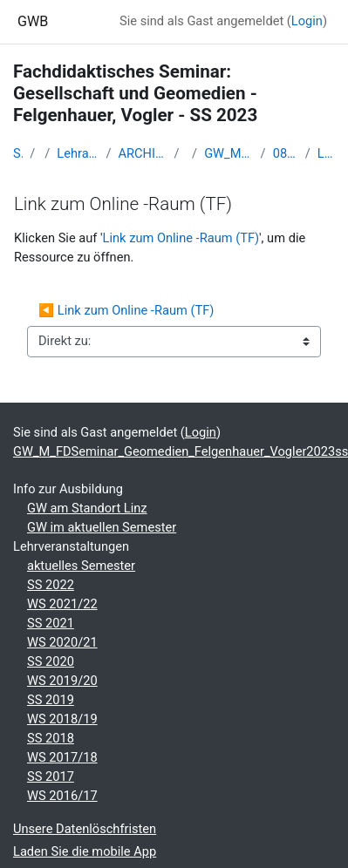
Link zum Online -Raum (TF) (326, 153)
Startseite (18, 153)
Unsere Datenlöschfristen (85, 829)
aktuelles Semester (81, 566)
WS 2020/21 (62, 642)
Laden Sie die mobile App (85, 851)
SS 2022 (51, 585)
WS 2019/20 (62, 681)
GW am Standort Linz (87, 508)
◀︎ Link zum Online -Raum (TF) (128, 310)
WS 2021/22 (62, 604)
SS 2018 (51, 738)
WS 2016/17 (62, 796)
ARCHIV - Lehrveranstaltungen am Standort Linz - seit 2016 (142, 153)
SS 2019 (51, 700)
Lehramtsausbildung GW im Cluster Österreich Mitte (78, 153)
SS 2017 (51, 776)
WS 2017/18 (62, 757)
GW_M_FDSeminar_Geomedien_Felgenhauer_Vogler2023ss (229, 153)
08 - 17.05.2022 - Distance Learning (286, 153)
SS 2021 (51, 623)
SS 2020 (51, 661)
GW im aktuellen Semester (102, 527)
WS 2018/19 (62, 719)
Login (307, 21)
